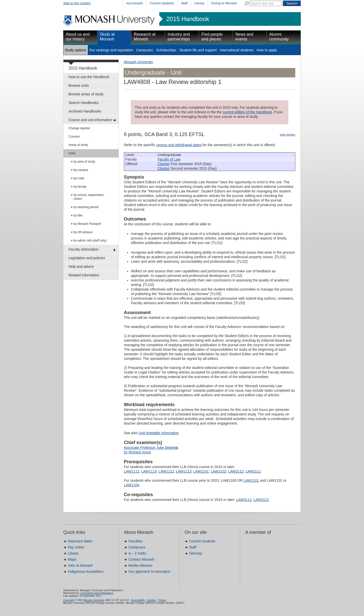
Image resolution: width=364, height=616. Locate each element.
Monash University (138, 62)
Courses (74, 137)
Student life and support (198, 50)
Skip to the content (77, 3)
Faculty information (83, 249)
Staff (184, 3)
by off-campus (83, 232)
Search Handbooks (84, 103)
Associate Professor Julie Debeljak (151, 448)
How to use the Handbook (89, 77)
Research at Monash (145, 37)
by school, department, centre (89, 197)
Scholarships (166, 50)
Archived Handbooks (85, 111)
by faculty (80, 187)
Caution (151, 600)
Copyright (69, 600)
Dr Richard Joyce (137, 452)
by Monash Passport (87, 224)
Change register (79, 128)
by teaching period (86, 207)
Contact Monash (141, 559)
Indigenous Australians (86, 571)
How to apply (267, 50)
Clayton (164, 164)
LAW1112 (166, 471)
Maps (72, 559)
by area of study (84, 162)
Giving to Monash (224, 3)
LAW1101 (251, 480)
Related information (84, 275)
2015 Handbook (188, 19)
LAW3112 (261, 500)
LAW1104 (132, 485)
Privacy (162, 600)
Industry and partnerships (179, 37)
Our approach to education (149, 571)
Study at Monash (107, 37)
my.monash (134, 3)
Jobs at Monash (80, 565)
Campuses (144, 50)
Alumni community (279, 37)
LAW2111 (253, 471)
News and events (244, 37)
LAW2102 (219, 471)
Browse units (79, 85)
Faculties (135, 541)
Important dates (80, 541)
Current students (162, 3)
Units (72, 153)
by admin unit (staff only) (90, 240)
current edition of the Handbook (247, 112)
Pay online (76, 547)
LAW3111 (244, 500)
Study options (75, 50)
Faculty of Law (169, 159)
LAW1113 (184, 471)
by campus (81, 170)
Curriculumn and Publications (97, 593)
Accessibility (138, 600)
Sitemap (196, 553)
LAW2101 (201, 471)
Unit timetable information (159, 433)
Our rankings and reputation (111, 50)
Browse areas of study (86, 94)
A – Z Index (137, 553)
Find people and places (212, 37)
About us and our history (78, 37)
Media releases (140, 565)
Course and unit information (90, 120)
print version (288, 135)
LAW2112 (236, 471)
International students (237, 50)
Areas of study (78, 145)
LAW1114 (149, 471)
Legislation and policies (87, 258)
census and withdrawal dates (179, 145)
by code (79, 178)
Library (199, 3)
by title (78, 215)
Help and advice (81, 267)
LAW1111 (132, 471)
